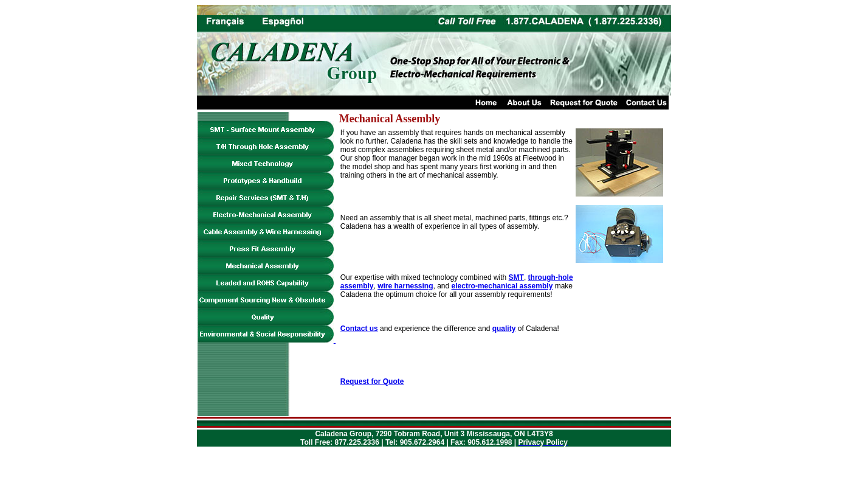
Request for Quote (372, 381)
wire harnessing (405, 286)
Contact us (359, 329)
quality (504, 329)
